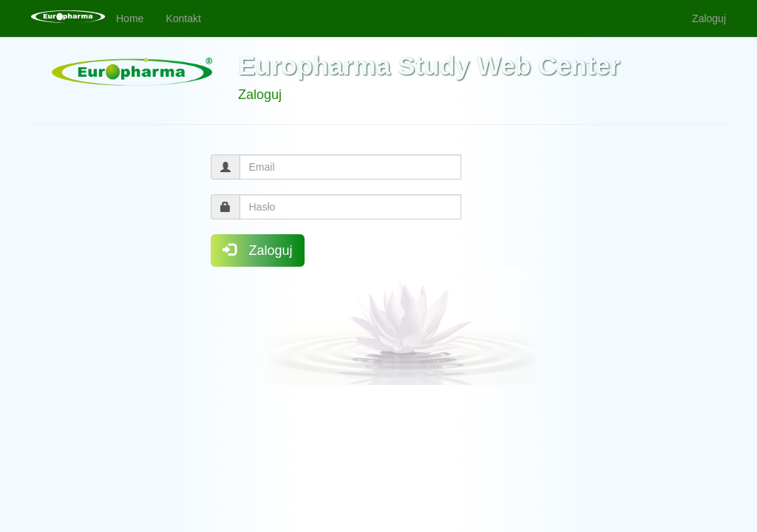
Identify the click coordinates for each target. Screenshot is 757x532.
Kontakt (183, 18)
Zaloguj (709, 18)
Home (130, 18)
